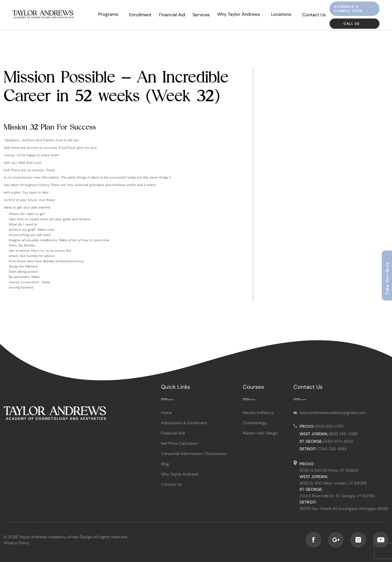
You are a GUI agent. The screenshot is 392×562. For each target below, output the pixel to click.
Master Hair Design (260, 438)
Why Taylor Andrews (241, 15)
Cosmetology (255, 428)
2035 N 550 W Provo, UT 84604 (329, 475)
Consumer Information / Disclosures (194, 458)
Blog (165, 469)
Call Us (352, 24)
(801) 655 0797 (329, 431)
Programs (112, 15)
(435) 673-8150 (338, 446)
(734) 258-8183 (332, 454)
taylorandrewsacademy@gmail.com (333, 417)
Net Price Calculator (179, 448)
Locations (282, 15)
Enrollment (143, 15)
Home (166, 417)
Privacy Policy (16, 543)
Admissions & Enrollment (184, 428)
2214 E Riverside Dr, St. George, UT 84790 (337, 500)
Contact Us (314, 15)
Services (204, 15)
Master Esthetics (258, 417)
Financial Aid (175, 15)
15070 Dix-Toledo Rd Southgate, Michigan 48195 (344, 513)
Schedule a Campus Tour (348, 9)
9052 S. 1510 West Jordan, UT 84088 (333, 488)
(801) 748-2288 (343, 439)
